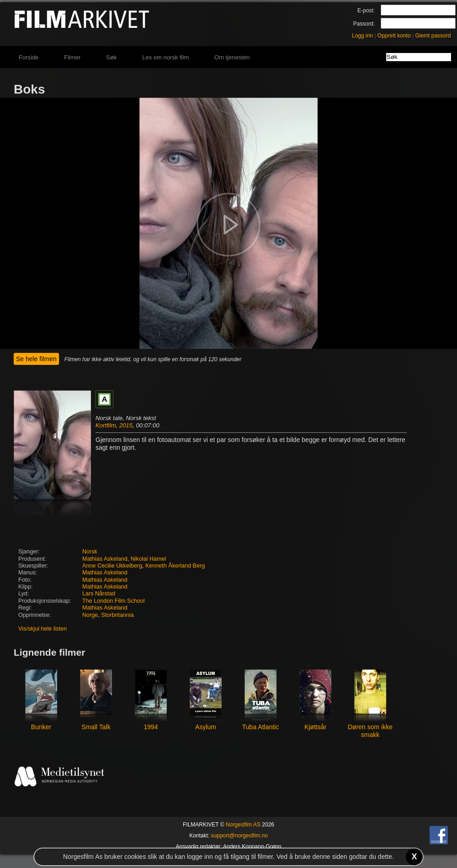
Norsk (90, 552)
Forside (29, 57)
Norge (90, 615)
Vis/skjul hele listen (43, 629)
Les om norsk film (165, 57)
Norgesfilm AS (243, 825)
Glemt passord (433, 36)
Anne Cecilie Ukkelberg (112, 566)
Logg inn (362, 36)
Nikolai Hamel (149, 559)
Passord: (364, 24)
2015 (126, 425)
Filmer (72, 57)
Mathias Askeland (105, 559)
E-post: (366, 11)
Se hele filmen (36, 359)
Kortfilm (106, 425)
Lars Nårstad (99, 594)
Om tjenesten (232, 57)
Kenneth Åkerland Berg (175, 566)
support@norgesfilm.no (239, 836)
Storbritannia (117, 615)
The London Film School (114, 601)
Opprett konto (394, 36)
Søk (111, 57)
